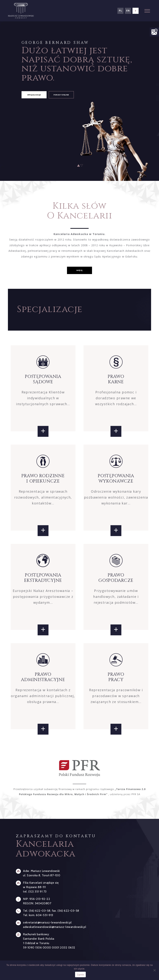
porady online (61, 95)
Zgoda (80, 975)
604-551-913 (44, 915)
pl (120, 11)
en (128, 11)
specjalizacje (34, 95)
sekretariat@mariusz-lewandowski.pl (47, 922)
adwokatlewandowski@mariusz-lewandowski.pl (55, 927)
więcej (79, 270)
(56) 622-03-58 (40, 911)
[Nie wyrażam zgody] (154, 970)
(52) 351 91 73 (37, 892)
